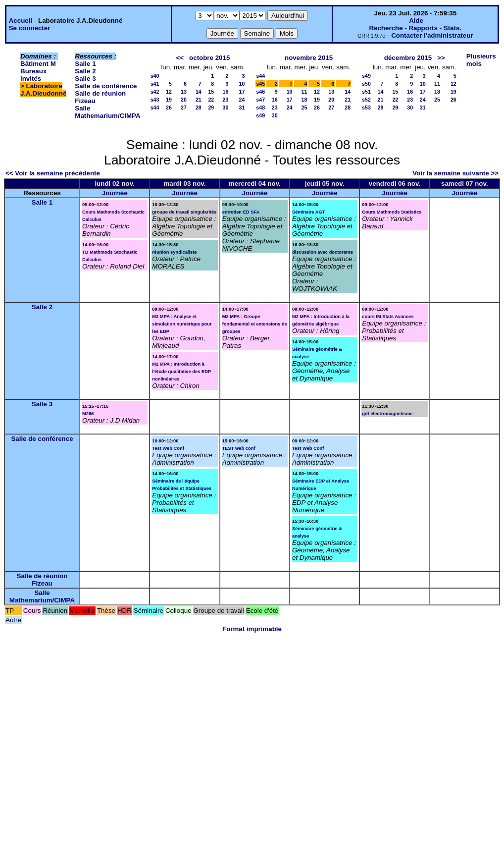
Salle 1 (85, 64)
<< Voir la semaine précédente (53, 173)
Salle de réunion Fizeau (42, 580)
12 (169, 92)
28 (199, 108)
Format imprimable (252, 629)
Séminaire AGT (309, 212)
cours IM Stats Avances (388, 317)
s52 (366, 100)
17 (242, 92)
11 (304, 92)
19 (169, 100)
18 (304, 100)
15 (211, 92)
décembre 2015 (408, 58)
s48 (260, 108)
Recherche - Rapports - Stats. (415, 28)
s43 (155, 100)
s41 (155, 84)
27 (184, 108)
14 (199, 92)
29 (211, 108)
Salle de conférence (106, 86)
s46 (260, 92)
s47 (260, 100)
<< (180, 58)
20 (184, 100)
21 (199, 100)
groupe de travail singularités (184, 212)
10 (242, 84)
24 (242, 100)
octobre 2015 (209, 58)
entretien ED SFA (241, 212)
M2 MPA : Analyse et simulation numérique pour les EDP (182, 324)
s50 (366, 84)
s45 (260, 84)
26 (169, 108)
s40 (155, 76)
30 (226, 108)
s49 (260, 115)
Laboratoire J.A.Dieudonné (43, 90)
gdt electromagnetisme (387, 414)
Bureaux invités (33, 75)
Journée (115, 193)
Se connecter (30, 28)
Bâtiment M (38, 64)
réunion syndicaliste (174, 252)
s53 (366, 108)
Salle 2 (85, 71)
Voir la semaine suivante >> (455, 173)
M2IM (88, 414)
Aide (416, 21)
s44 (155, 108)
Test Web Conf (168, 448)
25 (304, 108)
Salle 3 (85, 79)
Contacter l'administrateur (432, 35)
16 (226, 92)
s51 (366, 92)
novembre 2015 (309, 58)
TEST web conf (239, 448)
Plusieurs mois (481, 60)
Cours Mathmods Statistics (392, 212)
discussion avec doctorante (323, 252)
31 (242, 108)
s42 (155, 92)
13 (184, 92)
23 (226, 100)
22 (211, 100)
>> (441, 58)
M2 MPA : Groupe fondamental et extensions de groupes (255, 324)
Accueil (21, 21)
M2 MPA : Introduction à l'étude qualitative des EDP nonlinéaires (181, 372)
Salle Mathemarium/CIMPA (107, 112)
